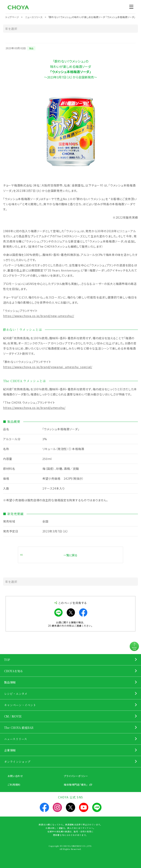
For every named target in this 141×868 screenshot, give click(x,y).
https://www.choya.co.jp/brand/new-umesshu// (39, 316)
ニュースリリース (16, 739)
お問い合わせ (15, 776)
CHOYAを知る (14, 671)
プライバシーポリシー (76, 776)
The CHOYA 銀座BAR (19, 728)
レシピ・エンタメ (16, 694)
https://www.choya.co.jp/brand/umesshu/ (34, 408)
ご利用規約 (14, 785)
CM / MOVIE (13, 716)
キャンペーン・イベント (20, 705)
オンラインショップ (17, 762)
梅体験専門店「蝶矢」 (76, 785)
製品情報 (10, 682)
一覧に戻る (70, 555)
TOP (7, 660)
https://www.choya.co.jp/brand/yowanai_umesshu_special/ (48, 367)
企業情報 (10, 750)
